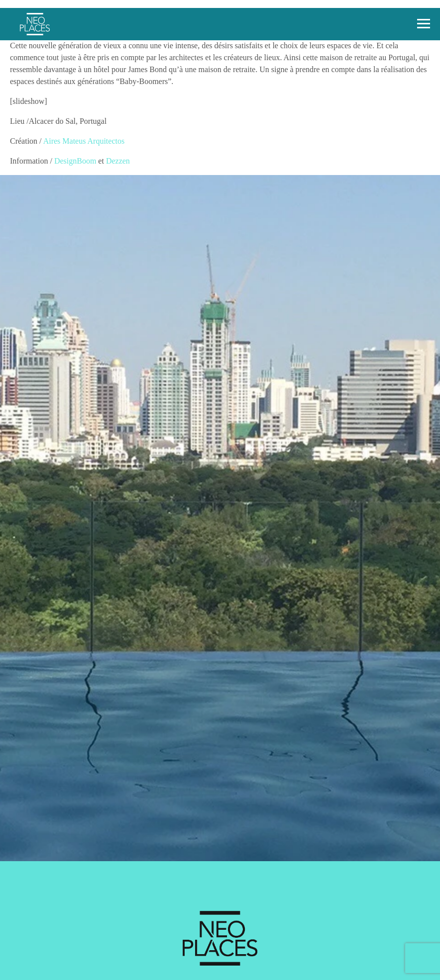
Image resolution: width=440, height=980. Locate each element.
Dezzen (118, 161)
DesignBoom (75, 161)
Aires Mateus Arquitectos (84, 141)
